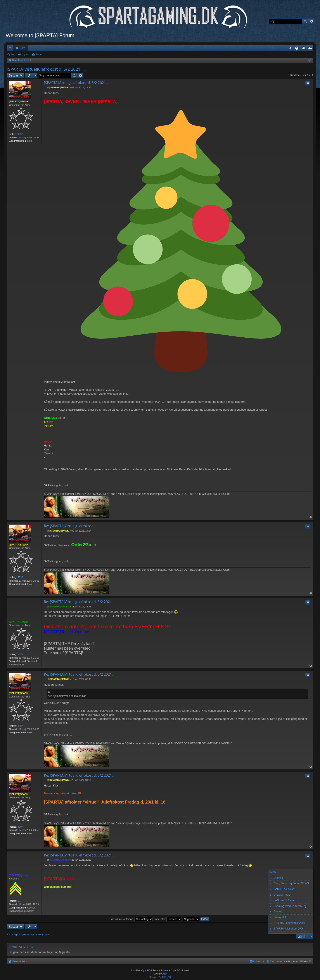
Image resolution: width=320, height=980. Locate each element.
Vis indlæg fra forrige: (132, 919)
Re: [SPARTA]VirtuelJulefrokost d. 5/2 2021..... (80, 602)
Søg (305, 21)
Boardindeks (20, 961)
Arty (165, 974)
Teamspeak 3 (291, 49)
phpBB (147, 970)
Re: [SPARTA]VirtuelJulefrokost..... (71, 526)
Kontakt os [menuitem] (259, 961)
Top (311, 517)
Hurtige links (11, 49)
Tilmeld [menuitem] (311, 49)
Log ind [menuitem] (304, 49)
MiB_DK (166, 977)
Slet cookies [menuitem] (276, 961)
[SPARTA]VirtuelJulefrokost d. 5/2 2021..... (46, 69)
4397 (20, 134)
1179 (20, 654)
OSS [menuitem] (298, 49)
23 (19, 901)
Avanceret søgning (311, 21)
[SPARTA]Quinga (19, 875)
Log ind (25, 54)
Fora (23, 48)
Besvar (14, 75)
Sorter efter (168, 919)
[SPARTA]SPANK (19, 101)
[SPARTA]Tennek (19, 622)
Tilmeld (39, 54)
